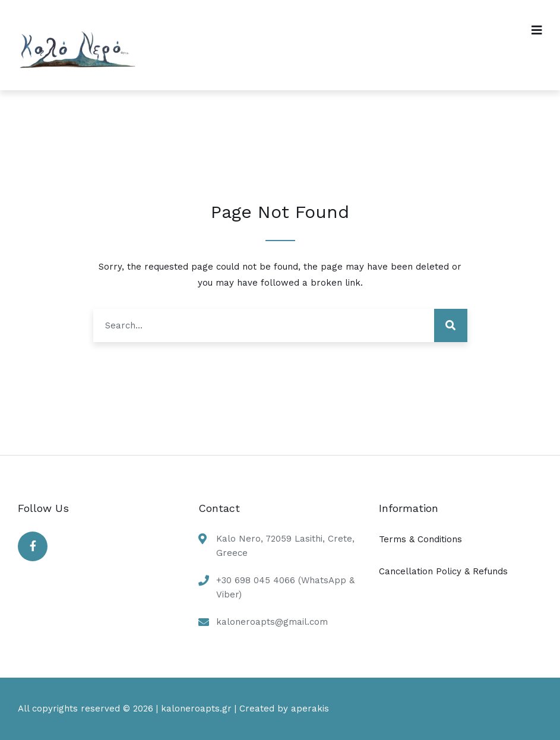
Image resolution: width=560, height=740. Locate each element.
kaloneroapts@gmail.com (272, 622)
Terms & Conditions (420, 539)
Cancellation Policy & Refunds (443, 571)
